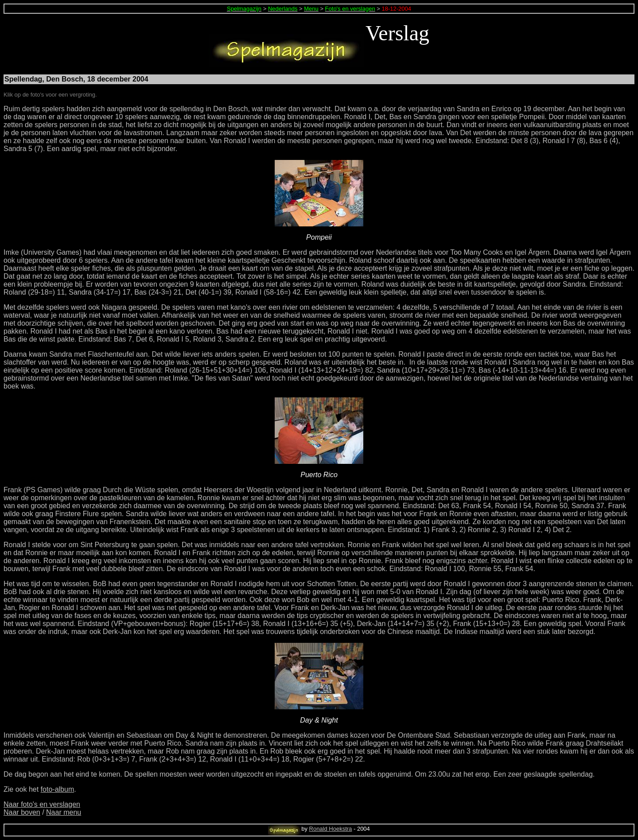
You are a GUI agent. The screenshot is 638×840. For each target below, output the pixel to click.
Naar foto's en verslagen (42, 804)
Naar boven (22, 812)
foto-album (58, 789)
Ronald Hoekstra (331, 829)
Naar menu (64, 812)
